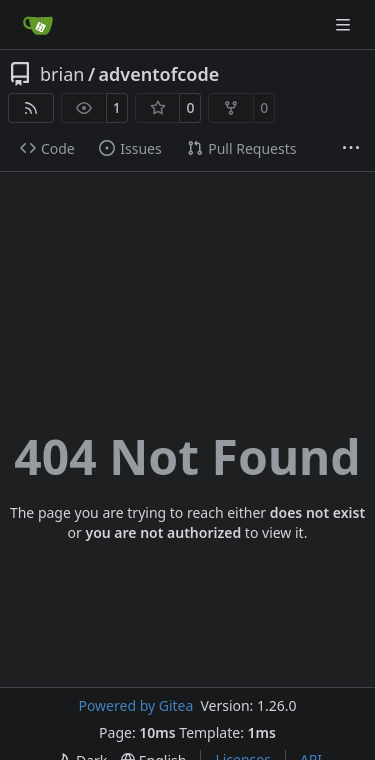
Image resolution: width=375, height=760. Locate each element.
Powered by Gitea (135, 705)
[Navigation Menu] (345, 24)
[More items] (351, 149)
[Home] (38, 25)
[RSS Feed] (31, 108)
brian (62, 74)
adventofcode (159, 74)
